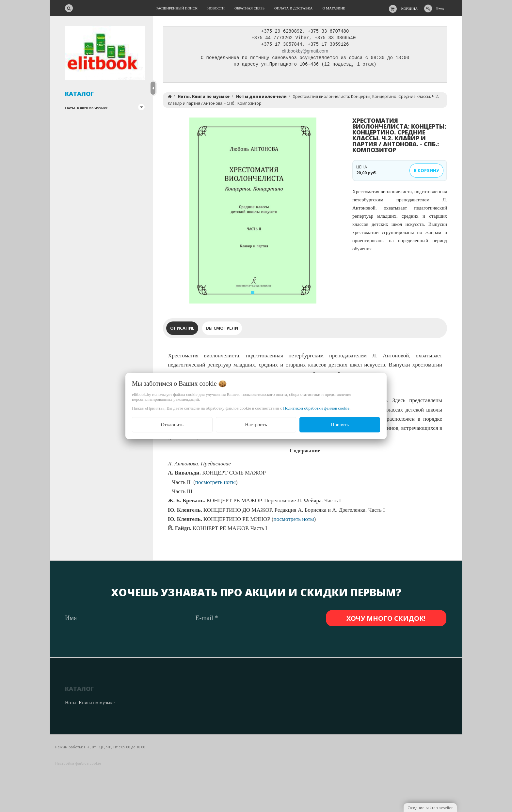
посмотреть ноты (216, 484)
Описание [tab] (182, 330)
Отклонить (172, 425)
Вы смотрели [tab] (222, 330)
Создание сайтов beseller (430, 808)
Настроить (256, 425)
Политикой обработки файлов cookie (316, 408)
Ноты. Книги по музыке (86, 108)
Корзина (410, 8)
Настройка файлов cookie (78, 763)
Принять (340, 425)
